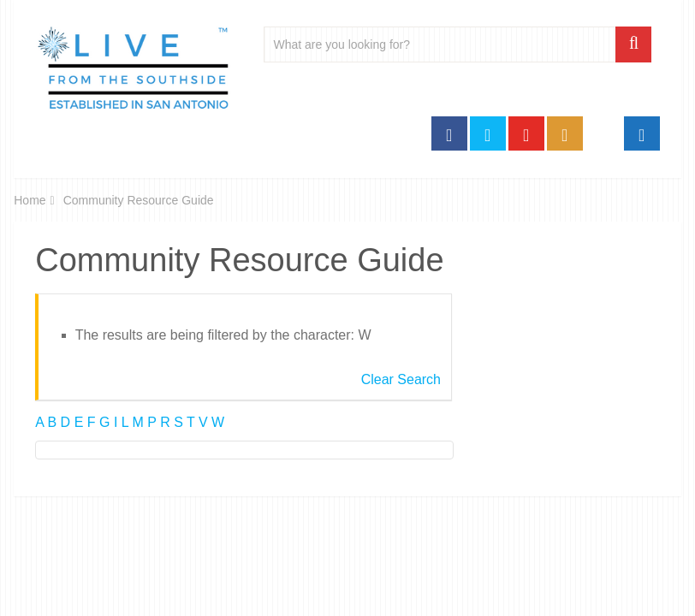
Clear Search (401, 379)
